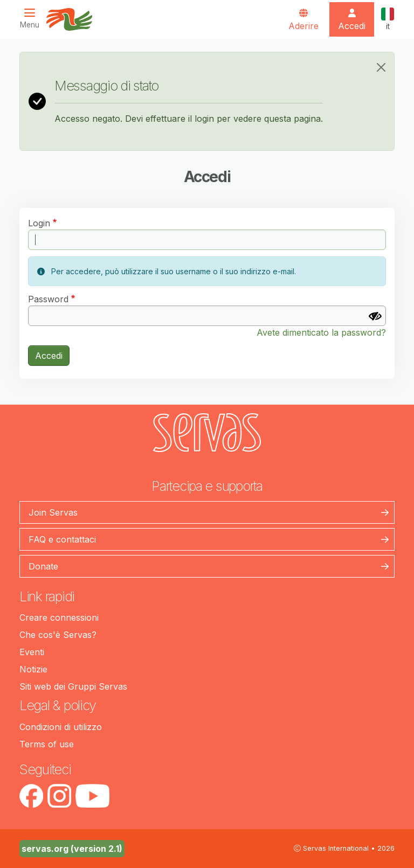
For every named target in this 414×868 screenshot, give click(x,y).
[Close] (381, 67)
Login (39, 223)
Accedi (49, 356)
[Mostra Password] (375, 316)
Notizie (33, 669)
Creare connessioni (59, 617)
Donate (43, 566)
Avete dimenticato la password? (321, 332)
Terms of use (47, 744)
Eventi (32, 652)
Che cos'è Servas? (58, 635)
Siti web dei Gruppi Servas (73, 686)
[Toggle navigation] (33, 19)
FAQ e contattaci (62, 539)
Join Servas (53, 512)
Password (48, 299)
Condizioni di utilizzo (61, 727)
